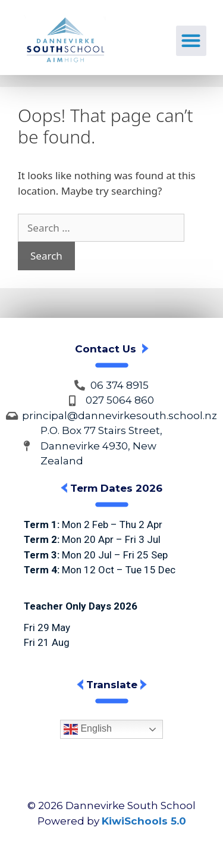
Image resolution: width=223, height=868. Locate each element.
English (88, 729)
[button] (191, 41)
